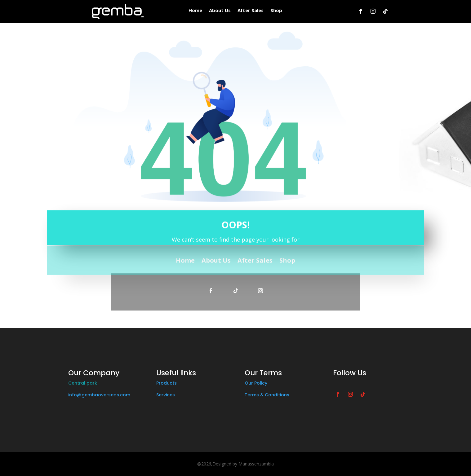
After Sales (251, 11)
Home (195, 11)
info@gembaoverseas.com (99, 395)
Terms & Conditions (267, 395)
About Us (220, 11)
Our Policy (256, 383)
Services (166, 395)
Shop (276, 11)
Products (167, 383)
